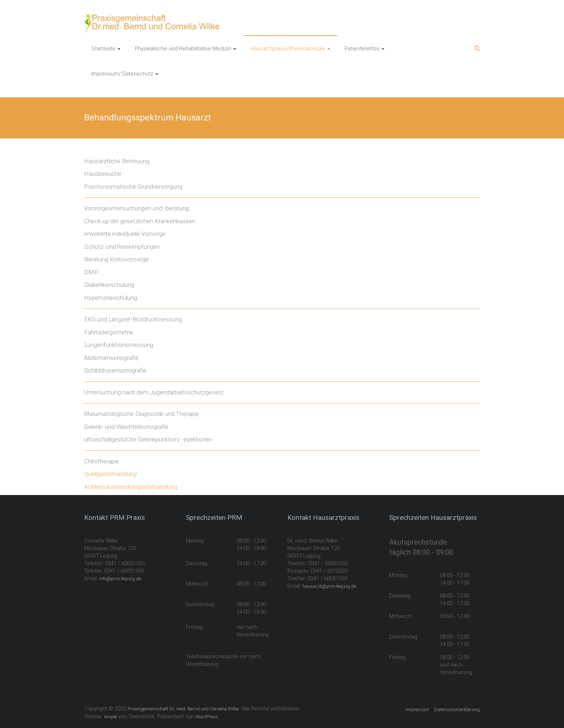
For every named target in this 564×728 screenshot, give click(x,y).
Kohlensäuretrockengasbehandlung (131, 487)
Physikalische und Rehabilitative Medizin (183, 49)
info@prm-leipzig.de (120, 579)
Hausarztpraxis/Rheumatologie (288, 49)
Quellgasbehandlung (110, 474)
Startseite (103, 49)
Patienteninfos (362, 49)
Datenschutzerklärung (457, 709)
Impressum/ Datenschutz (122, 74)
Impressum (417, 709)
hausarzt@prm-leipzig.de (329, 586)
